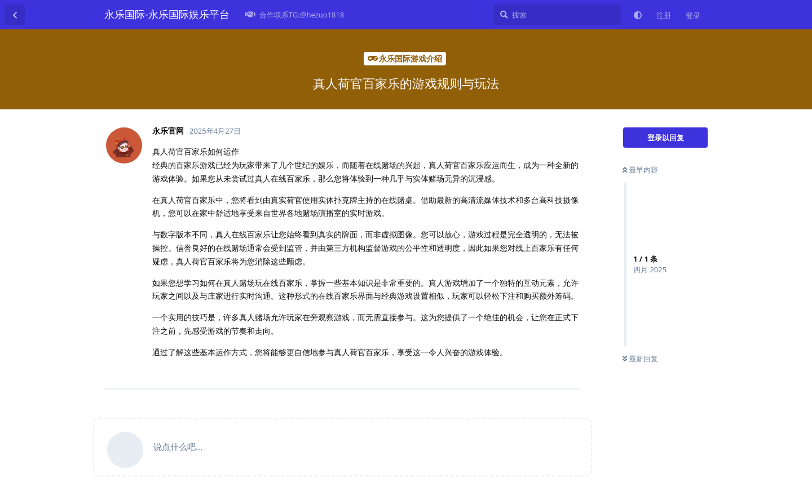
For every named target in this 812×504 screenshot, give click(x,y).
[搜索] (557, 15)
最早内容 (640, 170)
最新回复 (640, 359)
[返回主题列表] (15, 15)
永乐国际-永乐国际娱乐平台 (167, 14)
